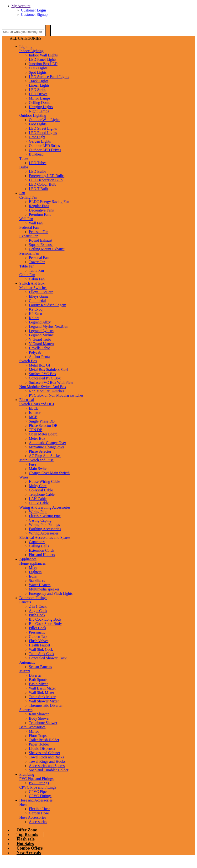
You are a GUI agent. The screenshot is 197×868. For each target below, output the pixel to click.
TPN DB (36, 430)
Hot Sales (25, 844)
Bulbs (24, 167)
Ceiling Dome (40, 103)
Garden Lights (40, 141)
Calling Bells (39, 546)
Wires (24, 477)
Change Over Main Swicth (49, 473)
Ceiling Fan (28, 197)
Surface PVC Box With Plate (51, 382)
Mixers (25, 671)
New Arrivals (29, 853)
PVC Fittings (39, 783)
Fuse (32, 464)
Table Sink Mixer (42, 697)
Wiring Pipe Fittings (44, 525)
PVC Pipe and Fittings (36, 779)
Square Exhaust (41, 245)
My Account (21, 6)
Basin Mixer (38, 684)
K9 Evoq (36, 309)
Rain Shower (39, 714)
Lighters (35, 572)
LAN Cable (38, 499)
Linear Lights (39, 85)
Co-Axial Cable (41, 490)
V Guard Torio (40, 339)
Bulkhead (36, 154)
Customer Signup (34, 14)
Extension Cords (41, 550)
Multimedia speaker (44, 589)
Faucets (25, 602)
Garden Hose (39, 813)
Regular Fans (39, 206)
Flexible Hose (39, 809)
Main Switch (39, 469)
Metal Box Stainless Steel (49, 370)
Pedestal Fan (29, 227)
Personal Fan (29, 253)
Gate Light (37, 137)
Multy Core (38, 486)
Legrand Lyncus (41, 331)
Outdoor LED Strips (44, 146)
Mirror (34, 731)
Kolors (34, 318)
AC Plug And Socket (45, 456)
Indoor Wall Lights (43, 55)
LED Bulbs (37, 171)
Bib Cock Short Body (45, 624)
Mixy (33, 568)
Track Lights (39, 81)
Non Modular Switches (47, 391)
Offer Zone (27, 830)
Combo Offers (30, 848)
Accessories (38, 822)
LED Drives (38, 94)
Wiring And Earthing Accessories (45, 507)
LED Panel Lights (43, 59)
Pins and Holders (42, 555)
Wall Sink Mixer (41, 693)
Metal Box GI (39, 365)
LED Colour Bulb (43, 184)
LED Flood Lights (43, 133)
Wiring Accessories (44, 533)
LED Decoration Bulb (46, 180)
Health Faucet (39, 645)
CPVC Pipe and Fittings (38, 787)
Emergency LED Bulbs (47, 176)
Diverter (35, 675)
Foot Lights (38, 124)
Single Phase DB (42, 421)
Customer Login (33, 10)
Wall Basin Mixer (42, 688)
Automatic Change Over (47, 443)
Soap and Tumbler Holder (49, 770)
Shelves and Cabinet (44, 753)
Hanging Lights (41, 107)
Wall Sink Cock (41, 649)
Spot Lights (38, 72)
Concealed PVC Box (45, 378)
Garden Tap (38, 637)
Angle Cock (38, 611)
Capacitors (37, 542)
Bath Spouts (38, 680)
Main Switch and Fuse (36, 460)
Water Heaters (40, 585)
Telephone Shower (43, 723)
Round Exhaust (41, 240)
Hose (23, 804)
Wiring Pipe (38, 512)
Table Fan (27, 266)
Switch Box (28, 361)
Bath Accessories (32, 727)
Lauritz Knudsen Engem (47, 305)
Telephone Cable (42, 494)
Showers (26, 710)
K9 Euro (35, 314)
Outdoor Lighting (33, 115)
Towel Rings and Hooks (47, 761)
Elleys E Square (41, 292)
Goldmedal (37, 301)
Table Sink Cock (41, 654)
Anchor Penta (39, 357)
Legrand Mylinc (41, 335)
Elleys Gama (39, 296)
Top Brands (27, 835)
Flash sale (26, 839)
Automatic (27, 662)
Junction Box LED (43, 64)
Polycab (35, 352)
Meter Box (37, 438)
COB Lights (38, 68)
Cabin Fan (27, 275)
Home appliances (33, 563)
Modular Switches (33, 288)
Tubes (24, 159)
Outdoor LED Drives (45, 150)
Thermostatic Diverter (46, 705)
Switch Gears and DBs (37, 404)
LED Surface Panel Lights (49, 77)
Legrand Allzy (40, 322)
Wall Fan (26, 219)
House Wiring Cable (44, 481)
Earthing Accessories (45, 529)
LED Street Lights (43, 128)
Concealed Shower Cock (48, 658)
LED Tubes (38, 163)
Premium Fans (40, 214)
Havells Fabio (39, 348)
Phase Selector (40, 451)
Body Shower (39, 718)
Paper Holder (39, 744)
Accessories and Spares (47, 766)
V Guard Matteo (41, 344)
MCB (33, 417)
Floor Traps (38, 736)
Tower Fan (37, 262)
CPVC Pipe (38, 792)
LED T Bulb (38, 189)
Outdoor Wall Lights (45, 120)
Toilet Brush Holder (44, 740)
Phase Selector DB (43, 426)
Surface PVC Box (43, 374)
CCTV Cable (39, 503)
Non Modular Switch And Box (43, 387)
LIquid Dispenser (42, 748)
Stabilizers (37, 581)
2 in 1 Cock (38, 606)
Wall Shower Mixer (44, 701)
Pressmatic (37, 632)
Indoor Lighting (31, 51)
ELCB (34, 408)
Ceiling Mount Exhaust (47, 249)
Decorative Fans (41, 210)
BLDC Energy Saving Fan (49, 202)
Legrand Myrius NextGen (49, 326)
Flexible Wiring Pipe (45, 516)
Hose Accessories (33, 817)
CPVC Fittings (40, 796)
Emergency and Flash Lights (51, 593)
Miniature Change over (47, 447)
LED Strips (37, 90)
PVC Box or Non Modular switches (56, 395)
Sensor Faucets (40, 667)
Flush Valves (39, 641)
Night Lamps (39, 111)
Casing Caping (40, 520)
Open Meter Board (43, 434)
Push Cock (37, 615)
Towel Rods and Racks (46, 757)
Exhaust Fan (29, 236)
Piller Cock (37, 628)
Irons (33, 576)
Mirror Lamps (40, 98)
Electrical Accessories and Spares (45, 537)
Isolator (35, 413)
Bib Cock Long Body (45, 619)
